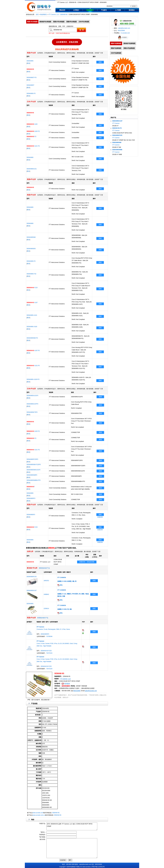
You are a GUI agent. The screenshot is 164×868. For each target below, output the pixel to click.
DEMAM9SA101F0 (32, 396)
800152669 (77, 691)
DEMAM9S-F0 (31, 93)
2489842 (46, 594)
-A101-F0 (33, 366)
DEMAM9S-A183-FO (33, 379)
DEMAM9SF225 (32, 577)
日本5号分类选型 (84, 22)
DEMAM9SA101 (32, 169)
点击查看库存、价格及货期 (67, 42)
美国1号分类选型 (32, 22)
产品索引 (104, 10)
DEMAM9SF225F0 (32, 459)
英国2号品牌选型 (116, 48)
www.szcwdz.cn (87, 867)
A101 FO (33, 146)
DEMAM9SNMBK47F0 (34, 480)
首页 (37, 14)
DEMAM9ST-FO (32, 78)
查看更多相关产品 (44, 568)
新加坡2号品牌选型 (129, 43)
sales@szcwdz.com (91, 691)
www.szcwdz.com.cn (39, 815)
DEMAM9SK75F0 (32, 412)
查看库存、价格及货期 (87, 562)
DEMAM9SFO (31, 498)
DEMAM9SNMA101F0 (33, 470)
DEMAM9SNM (31, 237)
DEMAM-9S (64, 14)
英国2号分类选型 (72, 22)
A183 (32, 124)
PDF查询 (67, 684)
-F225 (32, 288)
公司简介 (76, 10)
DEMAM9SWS (31, 249)
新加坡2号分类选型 (45, 22)
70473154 (49, 653)
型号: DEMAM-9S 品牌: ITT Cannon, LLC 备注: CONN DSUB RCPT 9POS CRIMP (72, 826)
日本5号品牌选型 (116, 53)
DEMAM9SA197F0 (32, 404)
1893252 (46, 581)
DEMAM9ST (30, 85)
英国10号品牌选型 (129, 48)
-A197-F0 (33, 351)
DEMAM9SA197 (32, 591)
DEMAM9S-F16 (31, 274)
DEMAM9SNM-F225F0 (34, 465)
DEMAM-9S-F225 (46, 651)
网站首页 (62, 10)
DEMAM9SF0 (31, 515)
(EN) (60, 585)
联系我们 (132, 10)
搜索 (100, 62)
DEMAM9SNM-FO (32, 338)
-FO (31, 137)
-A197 (32, 303)
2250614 (46, 609)
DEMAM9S (30, 61)
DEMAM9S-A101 (32, 315)
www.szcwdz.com (38, 813)
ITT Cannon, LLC (54, 14)
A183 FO (33, 131)
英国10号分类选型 (59, 22)
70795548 (49, 636)
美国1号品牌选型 (116, 43)
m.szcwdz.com (125, 33)
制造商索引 (90, 10)
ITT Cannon (116, 123)
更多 (28, 63)
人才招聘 (118, 10)
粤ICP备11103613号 (98, 867)
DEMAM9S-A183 (32, 327)
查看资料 (100, 517)
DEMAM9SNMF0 (32, 475)
